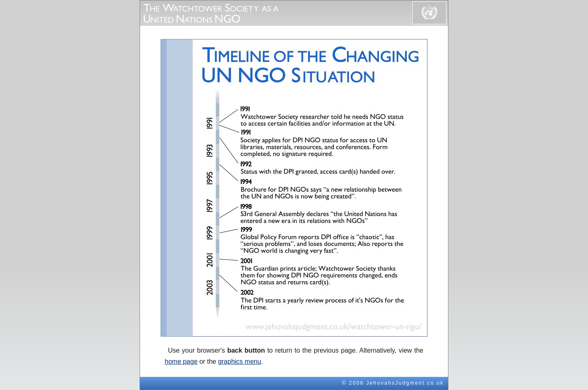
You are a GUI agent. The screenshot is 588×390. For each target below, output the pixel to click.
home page (181, 361)
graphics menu (240, 361)
